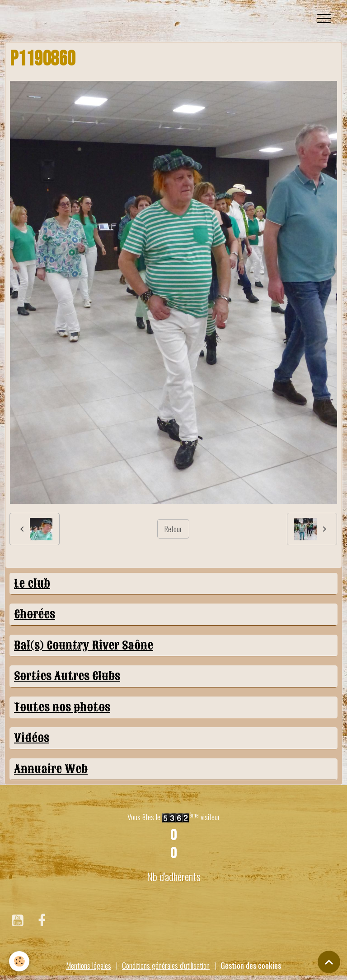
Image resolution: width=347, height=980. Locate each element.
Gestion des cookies (251, 965)
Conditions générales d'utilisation (166, 965)
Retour (173, 529)
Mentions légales (89, 965)
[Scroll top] (329, 962)
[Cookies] (19, 961)
